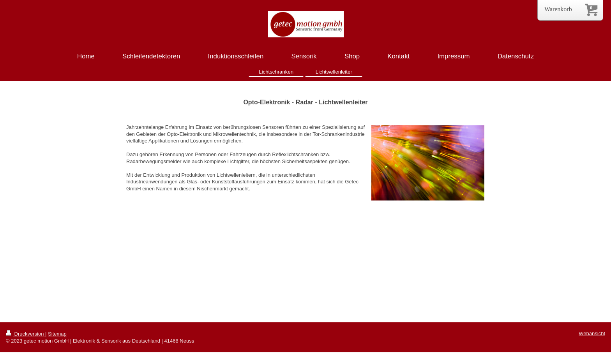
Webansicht (592, 333)
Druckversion (26, 334)
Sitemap (57, 334)
